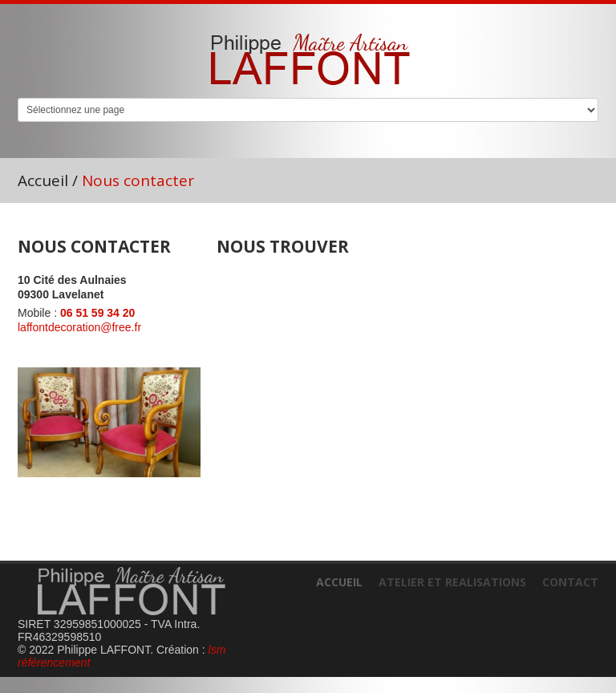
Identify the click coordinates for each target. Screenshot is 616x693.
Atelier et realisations (452, 582)
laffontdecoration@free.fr (79, 327)
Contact (570, 582)
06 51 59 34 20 (97, 313)
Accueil (43, 180)
